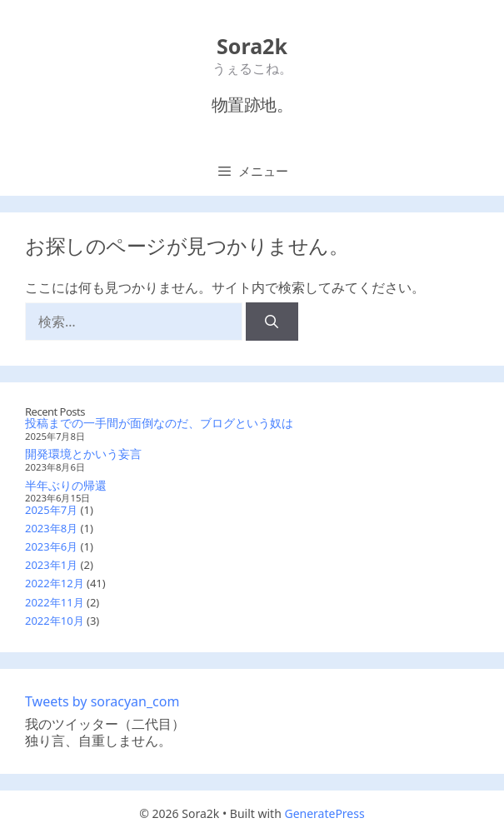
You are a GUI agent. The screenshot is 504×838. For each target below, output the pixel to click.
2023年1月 (51, 565)
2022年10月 (55, 621)
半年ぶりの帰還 (66, 485)
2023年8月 (51, 528)
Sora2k (252, 46)
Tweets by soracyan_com (102, 701)
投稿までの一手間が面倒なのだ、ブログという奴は (159, 423)
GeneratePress (324, 813)
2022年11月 (55, 602)
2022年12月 (55, 583)
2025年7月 (51, 510)
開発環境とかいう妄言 (83, 454)
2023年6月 (51, 546)
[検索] (272, 322)
